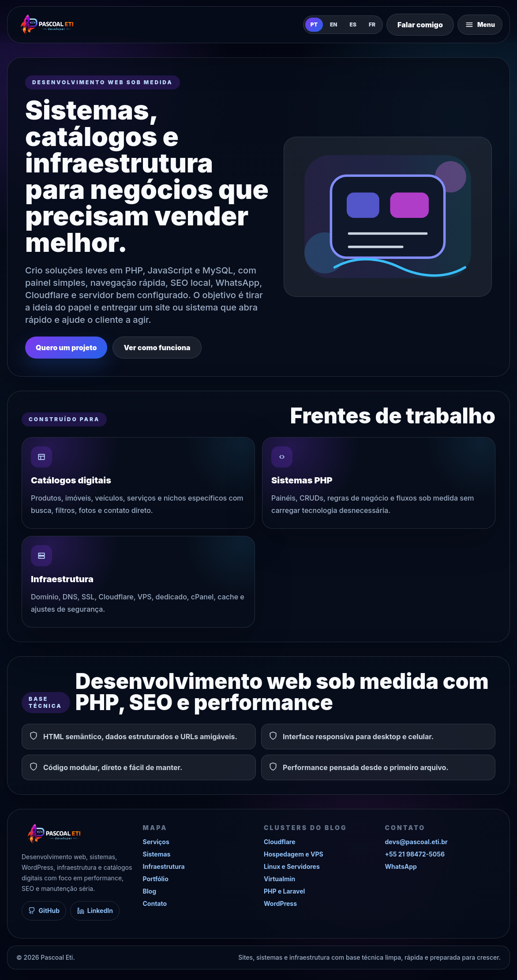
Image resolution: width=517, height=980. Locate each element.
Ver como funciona (157, 348)
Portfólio (156, 879)
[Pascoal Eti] (47, 25)
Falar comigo (420, 25)
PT (314, 24)
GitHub (44, 911)
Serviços (156, 842)
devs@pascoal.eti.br (416, 842)
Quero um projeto (66, 348)
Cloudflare (279, 842)
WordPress (280, 903)
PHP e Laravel (284, 891)
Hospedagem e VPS (294, 854)
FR (372, 24)
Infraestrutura (164, 866)
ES (353, 24)
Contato (155, 903)
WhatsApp (401, 866)
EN (334, 24)
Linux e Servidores (292, 866)
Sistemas (157, 854)
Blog (150, 891)
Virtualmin (279, 879)
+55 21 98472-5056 (415, 854)
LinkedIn (95, 911)
